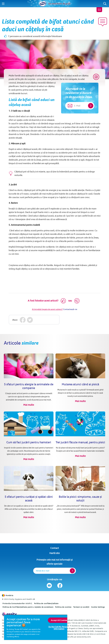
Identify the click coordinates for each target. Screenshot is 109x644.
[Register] (72, 571)
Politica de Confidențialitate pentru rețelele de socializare (28, 607)
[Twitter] (30, 320)
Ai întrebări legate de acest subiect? (47, 309)
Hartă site (55, 553)
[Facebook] (23, 320)
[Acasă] (43, 4)
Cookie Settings (98, 607)
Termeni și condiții (81, 607)
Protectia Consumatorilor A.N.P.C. (17, 603)
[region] (36, 627)
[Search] (105, 4)
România (8, 595)
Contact (55, 548)
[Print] (96, 77)
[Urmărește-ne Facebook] (60, 585)
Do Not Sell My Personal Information (59, 628)
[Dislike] (77, 301)
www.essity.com (84, 637)
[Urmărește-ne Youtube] (49, 585)
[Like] (63, 301)
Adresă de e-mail (43, 571)
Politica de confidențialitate (46, 603)
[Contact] (99, 10)
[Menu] (3, 4)
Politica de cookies (63, 607)
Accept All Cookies (59, 620)
